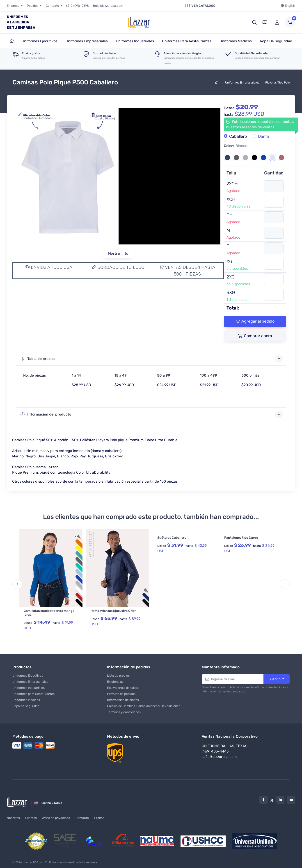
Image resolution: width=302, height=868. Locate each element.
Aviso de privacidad (56, 816)
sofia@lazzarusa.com (219, 755)
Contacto (53, 6)
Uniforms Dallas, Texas (224, 744)
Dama (263, 136)
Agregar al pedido (255, 321)
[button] (254, 22)
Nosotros (13, 816)
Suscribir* (277, 677)
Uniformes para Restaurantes (33, 692)
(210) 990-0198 (78, 6)
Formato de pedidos (121, 692)
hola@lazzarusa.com (108, 6)
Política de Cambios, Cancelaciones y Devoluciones (144, 704)
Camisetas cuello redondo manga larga (49, 613)
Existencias (115, 680)
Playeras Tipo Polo (277, 83)
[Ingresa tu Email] (233, 677)
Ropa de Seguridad (26, 704)
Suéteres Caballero (172, 538)
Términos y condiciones (124, 710)
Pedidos (33, 6)
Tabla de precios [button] (152, 359)
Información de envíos (123, 698)
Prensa (99, 816)
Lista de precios (118, 674)
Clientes (31, 816)
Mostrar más (118, 253)
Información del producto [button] (152, 414)
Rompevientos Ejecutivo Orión (114, 611)
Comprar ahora (255, 336)
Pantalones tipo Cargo (241, 538)
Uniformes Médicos (26, 698)
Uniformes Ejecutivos (28, 674)
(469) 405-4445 (215, 749)
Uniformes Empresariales (242, 83)
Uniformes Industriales (29, 686)
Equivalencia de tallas (122, 686)
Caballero (238, 136)
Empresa (13, 6)
